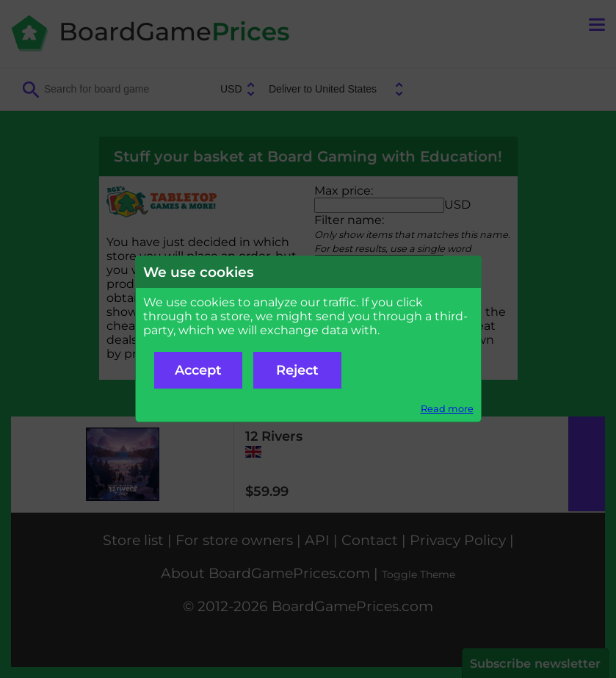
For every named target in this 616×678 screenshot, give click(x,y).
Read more (447, 409)
